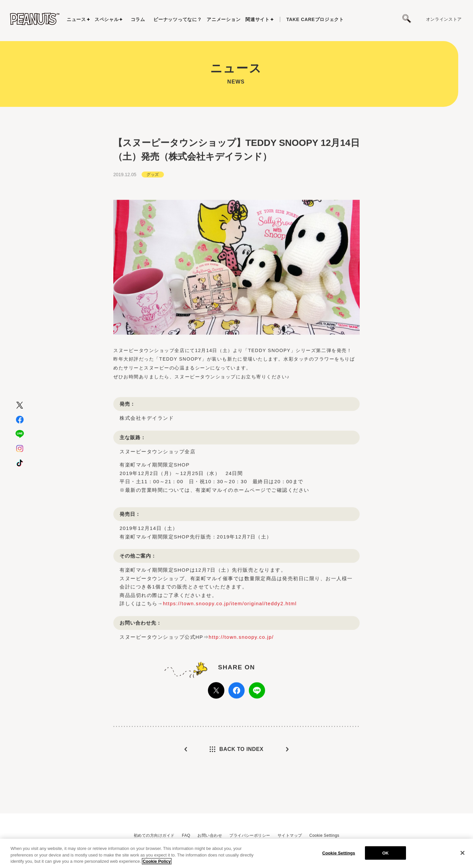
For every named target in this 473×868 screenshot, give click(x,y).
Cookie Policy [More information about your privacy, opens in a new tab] (157, 862)
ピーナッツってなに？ (178, 19)
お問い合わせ (210, 835)
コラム (138, 19)
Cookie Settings (324, 835)
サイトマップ (290, 835)
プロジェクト (315, 19)
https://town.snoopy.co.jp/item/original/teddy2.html (230, 627)
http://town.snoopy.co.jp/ (241, 661)
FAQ (186, 835)
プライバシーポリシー (250, 835)
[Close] (462, 853)
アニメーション (224, 19)
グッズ (153, 199)
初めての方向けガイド (154, 835)
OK (386, 853)
